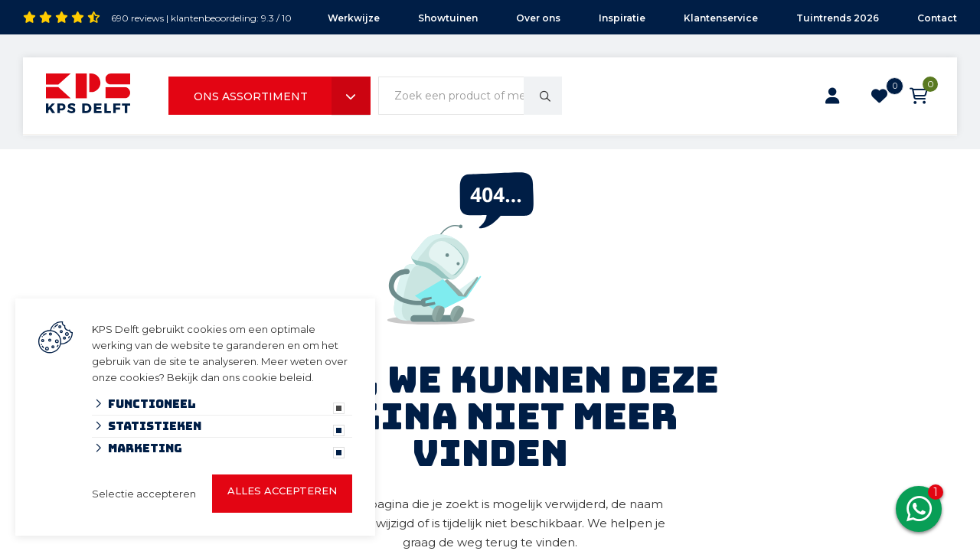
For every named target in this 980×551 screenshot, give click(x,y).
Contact (937, 18)
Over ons (538, 18)
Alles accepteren (282, 491)
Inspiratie (622, 18)
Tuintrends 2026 (838, 18)
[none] (543, 96)
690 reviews (137, 18)
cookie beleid (277, 377)
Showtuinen (448, 18)
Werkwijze (354, 18)
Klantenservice (721, 18)
